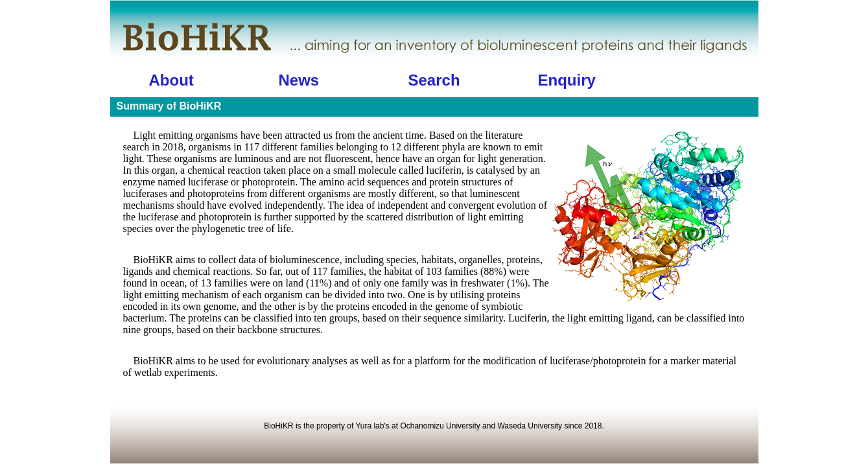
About (171, 80)
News (299, 80)
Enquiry (567, 80)
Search (434, 80)
